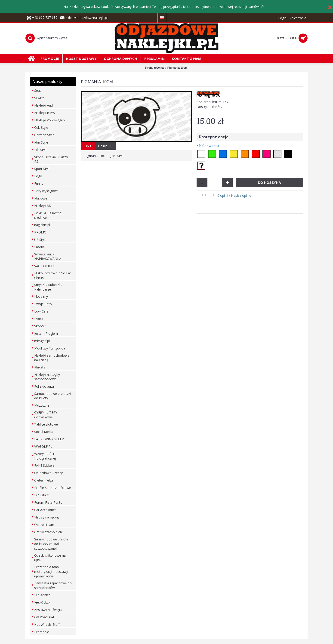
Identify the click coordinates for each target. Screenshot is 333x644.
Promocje (42, 632)
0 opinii (223, 195)
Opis (88, 146)
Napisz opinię (241, 195)
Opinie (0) (105, 146)
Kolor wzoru (209, 146)
